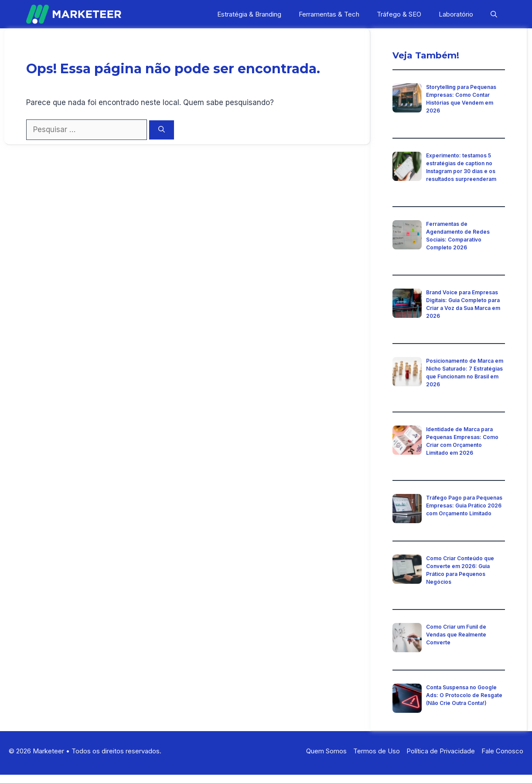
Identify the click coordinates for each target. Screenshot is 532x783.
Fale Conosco (502, 751)
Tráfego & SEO (399, 14)
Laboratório (456, 14)
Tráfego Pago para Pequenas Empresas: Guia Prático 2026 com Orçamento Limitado (464, 506)
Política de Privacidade (441, 751)
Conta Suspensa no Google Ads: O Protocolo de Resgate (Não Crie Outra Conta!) (464, 695)
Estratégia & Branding (249, 14)
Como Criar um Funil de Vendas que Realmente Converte (456, 635)
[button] (494, 14)
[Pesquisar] (162, 130)
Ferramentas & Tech (329, 14)
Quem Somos (326, 751)
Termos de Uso (377, 751)
